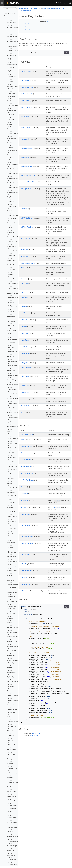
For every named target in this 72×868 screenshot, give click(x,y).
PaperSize (24, 319)
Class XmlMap (13, 808)
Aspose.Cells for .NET (48, 9)
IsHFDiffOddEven (26, 236)
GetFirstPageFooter (27, 518)
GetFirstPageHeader (27, 527)
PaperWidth (24, 326)
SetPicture (24, 649)
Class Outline (12, 529)
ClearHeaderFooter (27, 475)
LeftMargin (24, 272)
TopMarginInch (25, 446)
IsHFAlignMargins (26, 200)
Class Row (11, 609)
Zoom (22, 453)
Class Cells (12, 96)
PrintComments (26, 342)
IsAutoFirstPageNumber (28, 184)
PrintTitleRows (25, 410)
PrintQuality (24, 394)
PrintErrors (24, 365)
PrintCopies (24, 351)
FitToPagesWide (26, 135)
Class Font (11, 342)
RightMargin (25, 421)
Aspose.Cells (11, 18)
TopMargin (24, 437)
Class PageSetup (26, 11)
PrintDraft (24, 358)
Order (22, 292)
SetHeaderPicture (26, 642)
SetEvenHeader (26, 577)
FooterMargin (25, 148)
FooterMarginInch (26, 157)
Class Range (12, 587)
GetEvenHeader (26, 509)
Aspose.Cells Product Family (33, 9)
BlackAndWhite (26, 71)
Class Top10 (12, 712)
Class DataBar (13, 218)
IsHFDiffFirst (25, 227)
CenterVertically (26, 105)
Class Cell (11, 89)
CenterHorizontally (27, 98)
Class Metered (13, 495)
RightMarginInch (26, 430)
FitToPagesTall (25, 121)
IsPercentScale (26, 258)
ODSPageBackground (28, 288)
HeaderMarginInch (27, 175)
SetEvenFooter (26, 563)
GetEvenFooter (26, 502)
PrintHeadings (25, 385)
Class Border (12, 67)
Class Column (12, 150)
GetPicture (24, 550)
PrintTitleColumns (26, 399)
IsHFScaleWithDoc (27, 247)
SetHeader (24, 635)
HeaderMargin (25, 166)
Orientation (24, 304)
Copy (63, 53)
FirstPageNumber (26, 112)
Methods (27, 30)
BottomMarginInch (27, 89)
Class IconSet (12, 434)
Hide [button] (46, 21)
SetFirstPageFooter (27, 590)
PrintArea (24, 335)
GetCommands (26, 495)
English (59, 3)
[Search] (10, 9)
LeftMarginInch (25, 281)
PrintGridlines (25, 378)
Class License (12, 469)
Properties (28, 27)
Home (21, 9)
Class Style (12, 663)
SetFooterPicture (26, 629)
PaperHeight (25, 310)
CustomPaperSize (27, 489)
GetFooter (24, 536)
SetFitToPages (25, 613)
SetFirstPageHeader (27, 599)
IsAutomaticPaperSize (28, 193)
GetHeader (24, 543)
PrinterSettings (25, 371)
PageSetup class (30, 24)
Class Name (12, 503)
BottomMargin (25, 80)
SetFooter (24, 622)
